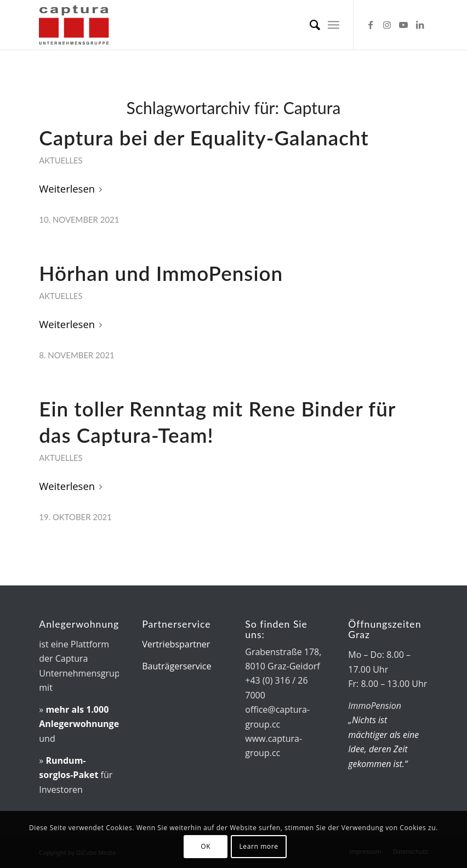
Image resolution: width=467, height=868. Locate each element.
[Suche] (309, 25)
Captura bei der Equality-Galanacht (204, 138)
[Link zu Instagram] (387, 25)
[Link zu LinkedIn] (420, 25)
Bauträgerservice (176, 666)
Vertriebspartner (176, 644)
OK (206, 846)
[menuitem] (309, 25)
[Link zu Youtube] (403, 25)
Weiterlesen (73, 188)
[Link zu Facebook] (371, 25)
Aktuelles (61, 160)
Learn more (258, 846)
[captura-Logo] (93, 25)
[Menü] (334, 25)
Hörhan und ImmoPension (161, 273)
